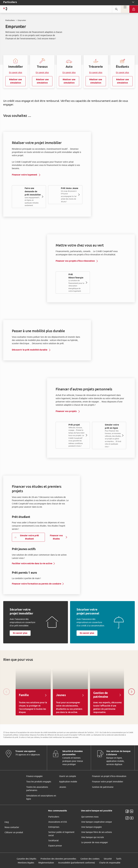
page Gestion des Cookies (56, 457)
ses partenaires (70, 411)
